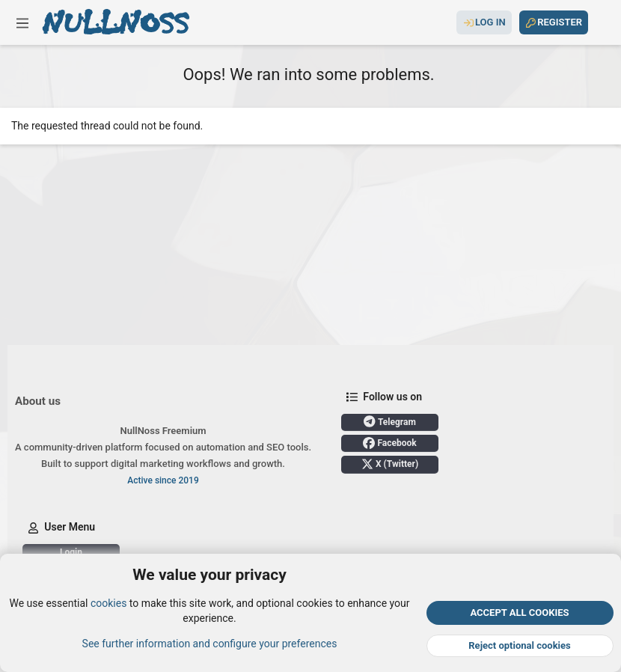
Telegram (390, 421)
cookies (108, 603)
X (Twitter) (390, 464)
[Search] (601, 22)
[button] (22, 22)
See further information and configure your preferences (210, 643)
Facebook (389, 443)
